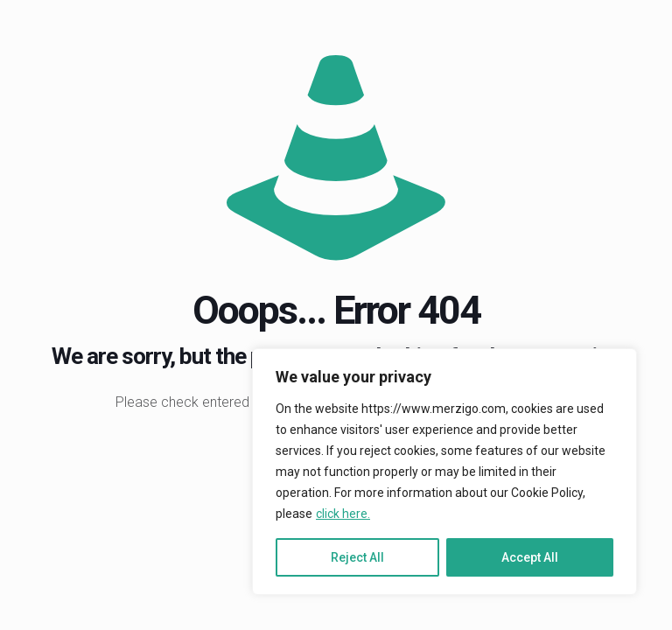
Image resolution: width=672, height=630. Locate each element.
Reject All (357, 557)
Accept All (530, 557)
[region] (444, 472)
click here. (343, 514)
